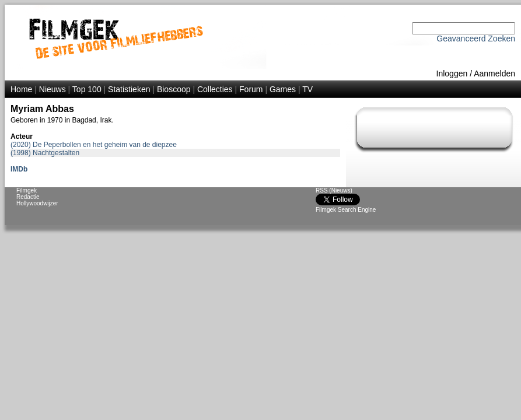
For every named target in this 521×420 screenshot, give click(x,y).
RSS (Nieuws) (334, 190)
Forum (251, 89)
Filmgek (27, 190)
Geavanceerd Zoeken (476, 38)
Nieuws (53, 89)
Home (21, 89)
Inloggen (452, 73)
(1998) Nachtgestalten (45, 153)
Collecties (215, 89)
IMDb (19, 169)
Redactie (28, 197)
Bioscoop (174, 89)
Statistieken (129, 89)
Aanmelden (494, 73)
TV (307, 89)
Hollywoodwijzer (37, 203)
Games (283, 89)
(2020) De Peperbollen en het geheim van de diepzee (94, 145)
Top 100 (87, 89)
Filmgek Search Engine (346, 210)
